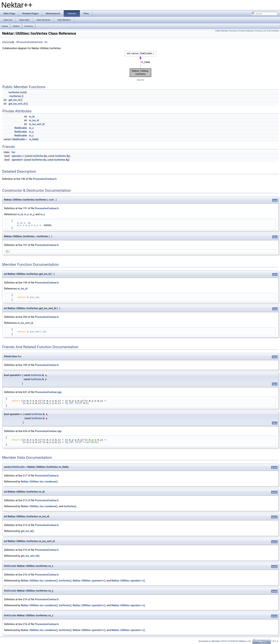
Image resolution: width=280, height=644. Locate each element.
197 (25, 245)
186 (23, 179)
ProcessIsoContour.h (32, 42)
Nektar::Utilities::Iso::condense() (39, 482)
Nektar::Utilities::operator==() (128, 581)
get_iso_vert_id (17, 104)
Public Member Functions (226, 31)
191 (25, 208)
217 (25, 476)
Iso (13, 152)
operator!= (17, 160)
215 (25, 550)
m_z (31, 136)
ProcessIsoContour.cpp (48, 392)
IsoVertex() (70, 506)
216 (25, 575)
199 (25, 283)
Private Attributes (246, 31)
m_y (31, 132)
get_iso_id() (27, 531)
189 (25, 365)
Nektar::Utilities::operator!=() (89, 581)
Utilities (16, 26)
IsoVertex (29, 26)
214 (25, 525)
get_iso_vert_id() (30, 556)
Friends (258, 31)
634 (25, 431)
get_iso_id (14, 100)
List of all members (271, 31)
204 (25, 317)
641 (25, 392)
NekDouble (21, 128)
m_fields (34, 139)
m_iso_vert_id (37, 124)
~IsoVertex (15, 96)
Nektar (5, 26)
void (23, 92)
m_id (32, 117)
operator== (18, 156)
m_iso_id (34, 120)
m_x (31, 128)
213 (25, 500)
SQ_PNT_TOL (72, 403)
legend (140, 80)
